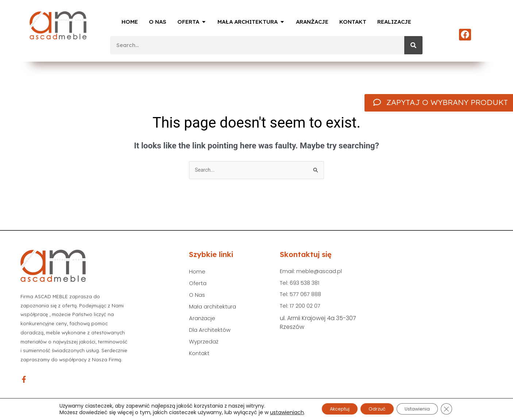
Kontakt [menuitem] (353, 22)
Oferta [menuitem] (188, 22)
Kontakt (200, 359)
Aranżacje (203, 322)
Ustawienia (424, 409)
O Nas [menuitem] (158, 22)
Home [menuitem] (130, 22)
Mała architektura (214, 309)
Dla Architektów (211, 334)
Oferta (198, 285)
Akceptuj (331, 409)
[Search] (413, 45)
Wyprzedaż (205, 347)
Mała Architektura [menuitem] (248, 22)
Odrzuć (376, 409)
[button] (204, 22)
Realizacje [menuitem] (394, 22)
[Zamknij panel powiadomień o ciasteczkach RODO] (458, 409)
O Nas (197, 297)
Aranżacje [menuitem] (312, 22)
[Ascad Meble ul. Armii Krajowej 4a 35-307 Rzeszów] (433, 313)
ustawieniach (274, 412)
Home (197, 272)
